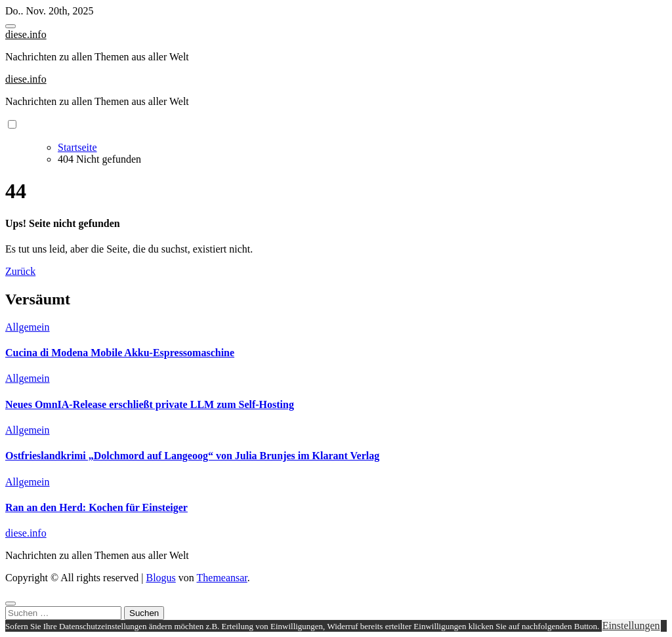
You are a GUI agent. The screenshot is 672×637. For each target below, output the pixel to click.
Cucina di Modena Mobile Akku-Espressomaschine (120, 353)
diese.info (26, 34)
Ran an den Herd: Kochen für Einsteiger (96, 507)
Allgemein (28, 327)
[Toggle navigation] (10, 26)
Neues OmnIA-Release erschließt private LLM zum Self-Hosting (150, 404)
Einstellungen (631, 626)
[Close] (10, 604)
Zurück (20, 271)
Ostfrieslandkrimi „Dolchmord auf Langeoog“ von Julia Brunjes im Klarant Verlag (192, 456)
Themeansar (222, 578)
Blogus (160, 578)
